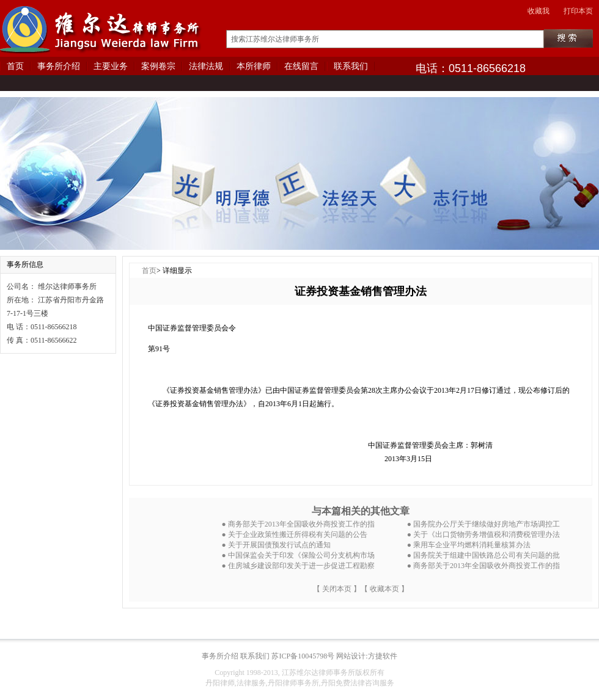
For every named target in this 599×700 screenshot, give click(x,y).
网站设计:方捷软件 (366, 656)
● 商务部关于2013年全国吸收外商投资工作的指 (298, 524)
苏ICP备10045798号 (303, 656)
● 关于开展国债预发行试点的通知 (276, 545)
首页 (15, 66)
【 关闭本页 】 (337, 589)
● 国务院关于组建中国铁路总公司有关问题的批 (483, 555)
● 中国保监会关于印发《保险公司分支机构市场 (298, 555)
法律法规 (206, 66)
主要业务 (111, 66)
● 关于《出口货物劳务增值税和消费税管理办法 (483, 534)
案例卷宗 (158, 66)
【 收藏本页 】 (384, 589)
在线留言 (301, 66)
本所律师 (254, 66)
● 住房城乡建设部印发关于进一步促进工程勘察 (298, 566)
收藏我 (538, 11)
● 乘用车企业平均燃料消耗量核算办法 (469, 545)
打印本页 (578, 11)
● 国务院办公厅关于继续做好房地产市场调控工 (483, 524)
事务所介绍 (59, 66)
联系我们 (351, 66)
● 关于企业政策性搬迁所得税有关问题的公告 (295, 534)
